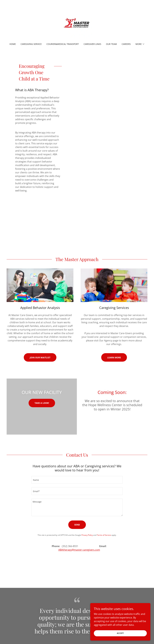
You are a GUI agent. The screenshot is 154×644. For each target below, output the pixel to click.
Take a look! (42, 403)
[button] (140, 44)
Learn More (114, 357)
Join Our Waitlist (40, 357)
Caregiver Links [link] (92, 44)
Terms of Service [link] (104, 535)
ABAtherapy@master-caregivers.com (79, 550)
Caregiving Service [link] (31, 44)
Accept (120, 637)
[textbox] (77, 480)
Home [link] (13, 44)
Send (77, 525)
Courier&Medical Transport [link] (63, 44)
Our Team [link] (111, 44)
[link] (77, 23)
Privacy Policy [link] (87, 535)
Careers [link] (126, 44)
